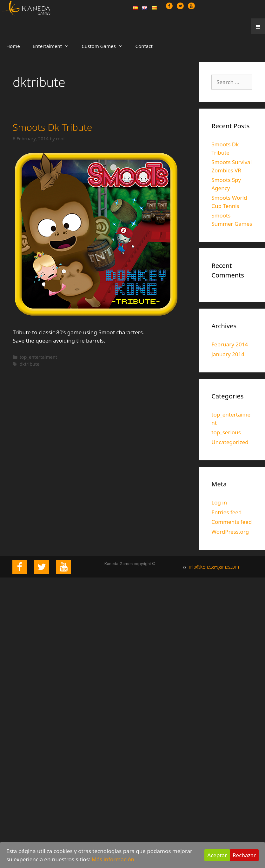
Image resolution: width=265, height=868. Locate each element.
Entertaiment (54, 46)
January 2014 (228, 354)
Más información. (114, 859)
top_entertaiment (38, 357)
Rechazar (244, 855)
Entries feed (226, 512)
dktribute (30, 364)
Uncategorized (230, 442)
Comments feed (232, 522)
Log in (219, 502)
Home (13, 46)
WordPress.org (230, 532)
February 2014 (230, 344)
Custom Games (105, 46)
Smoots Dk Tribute (52, 127)
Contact (144, 46)
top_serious (226, 432)
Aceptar (217, 855)
